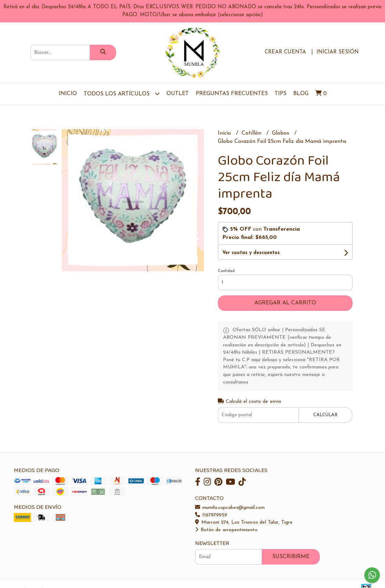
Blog (301, 94)
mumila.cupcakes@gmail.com (230, 508)
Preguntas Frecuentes (232, 94)
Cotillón (252, 133)
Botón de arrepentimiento (226, 530)
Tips (281, 94)
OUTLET (178, 94)
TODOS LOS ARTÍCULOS (122, 93)
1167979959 (211, 515)
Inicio (68, 94)
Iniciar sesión (338, 52)
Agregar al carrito (285, 303)
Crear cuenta (285, 52)
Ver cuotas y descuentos (251, 253)
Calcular (325, 415)
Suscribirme (291, 557)
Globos (281, 133)
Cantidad (226, 271)
